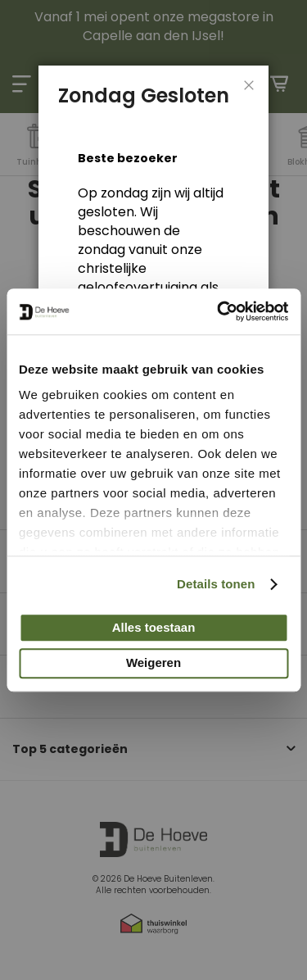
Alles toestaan (154, 627)
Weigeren (153, 663)
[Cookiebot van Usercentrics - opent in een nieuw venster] (219, 311)
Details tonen (216, 584)
